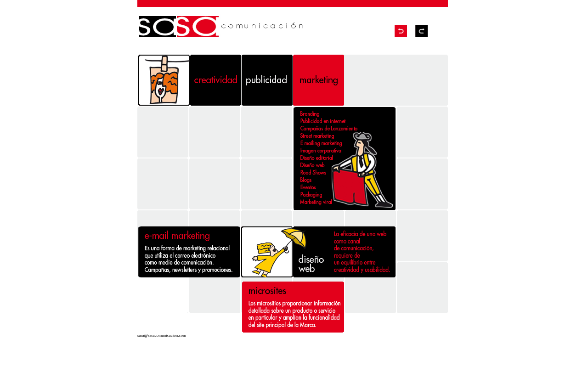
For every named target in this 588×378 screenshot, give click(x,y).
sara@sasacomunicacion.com (162, 335)
